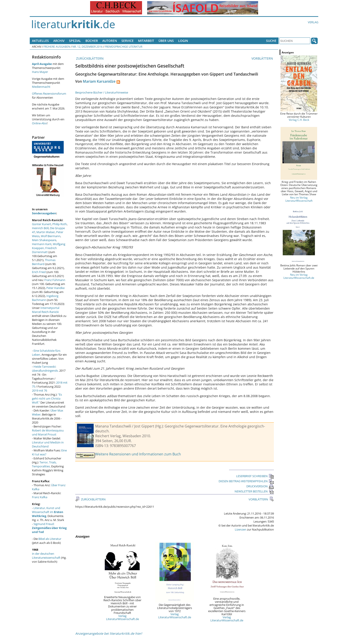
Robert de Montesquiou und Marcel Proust (48, 432)
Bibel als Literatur (50, 539)
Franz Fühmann (55, 280)
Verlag (313, 22)
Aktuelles (40, 41)
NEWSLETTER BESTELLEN (254, 491)
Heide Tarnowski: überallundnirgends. (45, 369)
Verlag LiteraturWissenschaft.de (123, 617)
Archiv (59, 41)
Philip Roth (60, 224)
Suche (271, 41)
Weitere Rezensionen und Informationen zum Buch (138, 454)
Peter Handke (55, 288)
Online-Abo (39, 123)
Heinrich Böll (40, 228)
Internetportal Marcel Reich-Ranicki (46, 310)
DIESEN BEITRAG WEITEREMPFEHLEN (246, 481)
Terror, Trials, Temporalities (44, 464)
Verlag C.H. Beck (299, 120)
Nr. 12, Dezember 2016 (87, 47)
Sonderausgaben (44, 213)
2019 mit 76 (40, 390)
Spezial (75, 41)
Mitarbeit (146, 41)
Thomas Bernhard (44, 262)
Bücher (92, 41)
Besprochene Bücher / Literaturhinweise (102, 92)
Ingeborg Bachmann (45, 298)
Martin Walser (46, 232)
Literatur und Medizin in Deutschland (48, 444)
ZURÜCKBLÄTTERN (89, 58)
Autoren (110, 41)
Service (128, 41)
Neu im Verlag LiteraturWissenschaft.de (299, 276)
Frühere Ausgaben (57, 47)
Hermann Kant (42, 244)
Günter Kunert (42, 224)
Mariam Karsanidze (99, 81)
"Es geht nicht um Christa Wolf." (47, 398)
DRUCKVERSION (260, 486)
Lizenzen (241, 529)
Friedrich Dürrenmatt (44, 250)
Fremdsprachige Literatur (124, 47)
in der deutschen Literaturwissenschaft (46, 556)
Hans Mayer (40, 72)
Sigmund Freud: (49, 528)
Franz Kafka (40, 497)
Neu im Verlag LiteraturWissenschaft (299, 199)
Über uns (166, 41)
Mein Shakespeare (44, 240)
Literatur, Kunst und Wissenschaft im (48, 512)
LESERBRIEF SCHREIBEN (255, 476)
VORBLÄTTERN (263, 58)
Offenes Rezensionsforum (49, 94)
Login (183, 41)
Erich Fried (39, 272)
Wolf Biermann (51, 236)
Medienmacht (41, 87)
